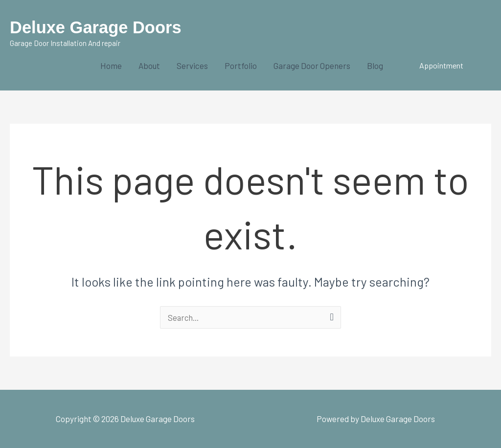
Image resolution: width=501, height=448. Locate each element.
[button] (441, 66)
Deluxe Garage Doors (97, 27)
